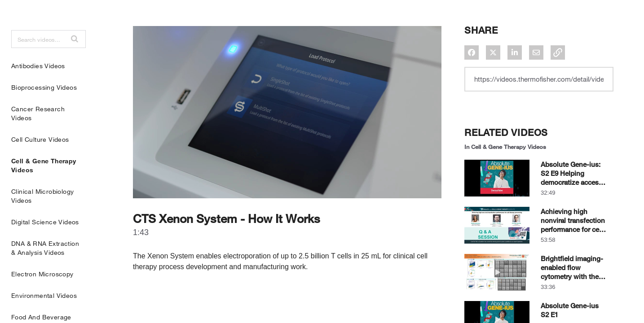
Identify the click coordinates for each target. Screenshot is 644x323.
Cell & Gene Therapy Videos (44, 188)
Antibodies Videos (38, 88)
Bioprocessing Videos (44, 110)
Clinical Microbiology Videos (42, 218)
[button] (75, 61)
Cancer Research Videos (38, 136)
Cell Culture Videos (40, 162)
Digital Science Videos (45, 244)
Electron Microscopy (42, 296)
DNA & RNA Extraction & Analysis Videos (45, 270)
